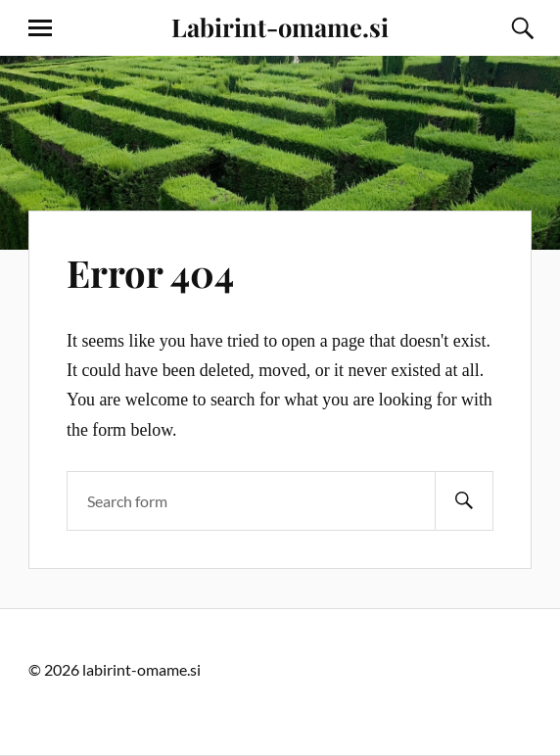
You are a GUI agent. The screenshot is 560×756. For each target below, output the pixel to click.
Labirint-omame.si (280, 26)
